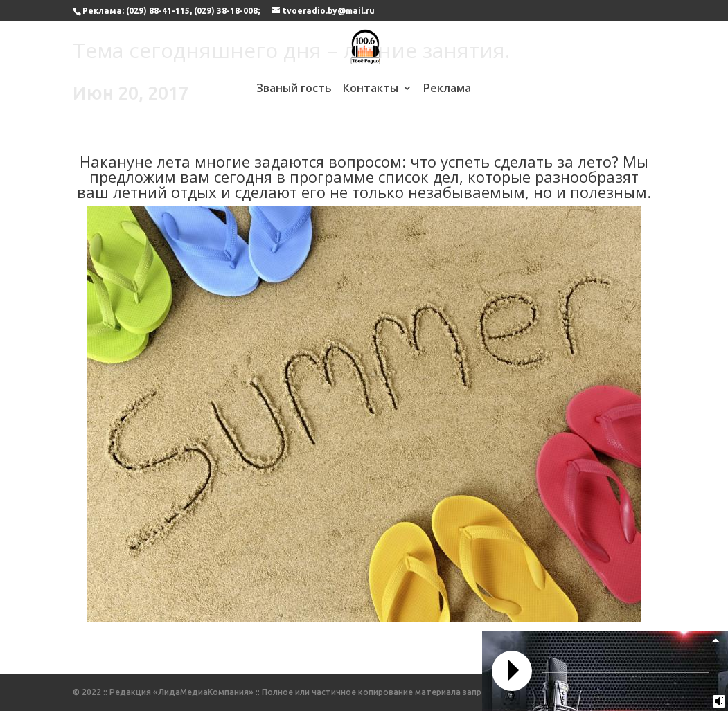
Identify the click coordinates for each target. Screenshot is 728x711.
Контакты (371, 89)
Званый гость (294, 89)
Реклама (447, 89)
